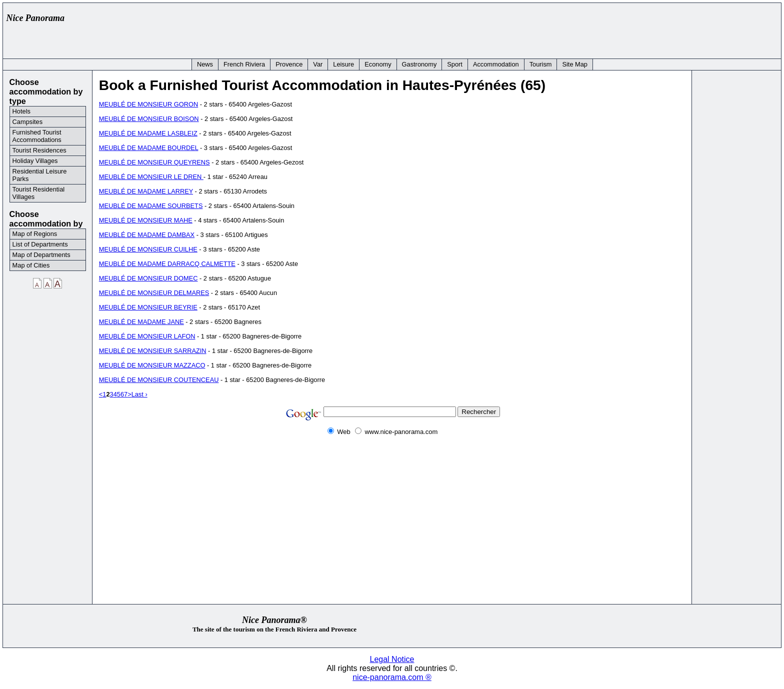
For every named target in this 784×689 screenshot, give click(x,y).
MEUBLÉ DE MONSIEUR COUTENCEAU (159, 380)
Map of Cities (31, 265)
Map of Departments (41, 255)
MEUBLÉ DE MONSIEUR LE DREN (151, 177)
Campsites (27, 122)
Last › (139, 394)
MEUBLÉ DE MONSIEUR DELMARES (154, 293)
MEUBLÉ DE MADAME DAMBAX (147, 235)
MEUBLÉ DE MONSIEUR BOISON (149, 119)
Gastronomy (419, 64)
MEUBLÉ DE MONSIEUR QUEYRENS (154, 162)
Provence (289, 64)
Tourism (541, 64)
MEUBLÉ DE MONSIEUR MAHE (146, 220)
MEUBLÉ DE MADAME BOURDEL (149, 148)
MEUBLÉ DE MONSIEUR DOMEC (148, 278)
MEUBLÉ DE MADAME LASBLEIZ (148, 133)
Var (318, 64)
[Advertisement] (595, 28)
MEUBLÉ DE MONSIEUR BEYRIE (148, 307)
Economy (378, 64)
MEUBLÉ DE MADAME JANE (141, 322)
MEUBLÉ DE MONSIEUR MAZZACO (152, 365)
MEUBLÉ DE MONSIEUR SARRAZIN (153, 351)
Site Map (575, 64)
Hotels (21, 111)
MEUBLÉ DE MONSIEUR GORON (148, 104)
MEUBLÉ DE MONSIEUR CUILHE (148, 249)
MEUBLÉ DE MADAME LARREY (146, 191)
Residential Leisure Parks (40, 175)
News (205, 64)
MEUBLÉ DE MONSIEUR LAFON (147, 336)
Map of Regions (35, 234)
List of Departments (40, 244)
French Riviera (244, 64)
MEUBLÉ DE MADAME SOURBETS (151, 206)
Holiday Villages (35, 161)
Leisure (343, 64)
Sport (455, 64)
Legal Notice (392, 659)
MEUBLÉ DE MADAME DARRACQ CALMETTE (167, 264)
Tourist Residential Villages (39, 193)
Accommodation (496, 64)
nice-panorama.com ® (392, 677)
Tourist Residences (39, 150)
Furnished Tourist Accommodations (37, 136)
